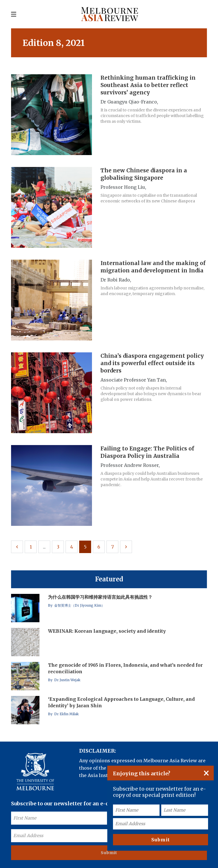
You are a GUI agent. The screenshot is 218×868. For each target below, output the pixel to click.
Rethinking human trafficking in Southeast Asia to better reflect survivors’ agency (148, 85)
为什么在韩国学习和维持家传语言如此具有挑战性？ (100, 597)
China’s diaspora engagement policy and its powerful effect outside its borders (152, 363)
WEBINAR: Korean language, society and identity (107, 631)
